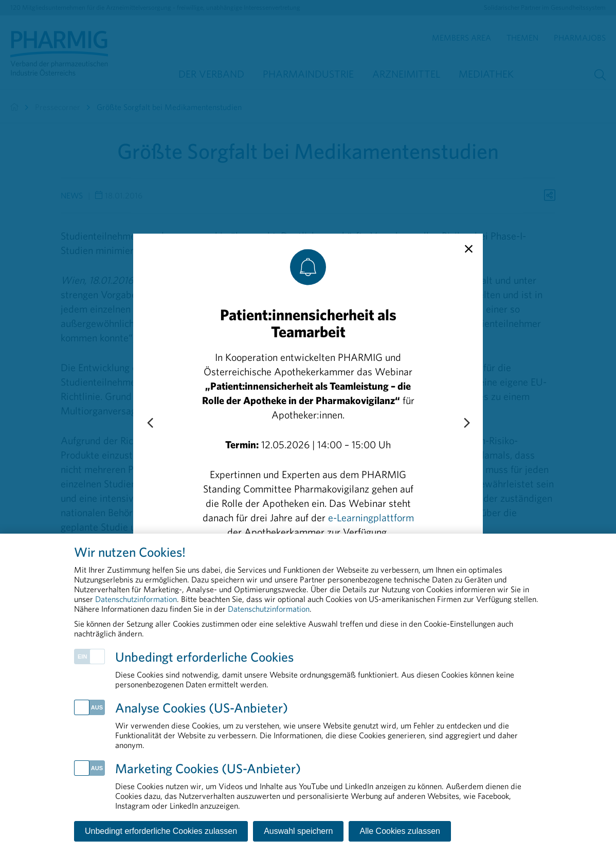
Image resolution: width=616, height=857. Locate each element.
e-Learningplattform (371, 517)
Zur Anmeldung (308, 568)
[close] (469, 249)
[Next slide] (466, 423)
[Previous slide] (150, 423)
